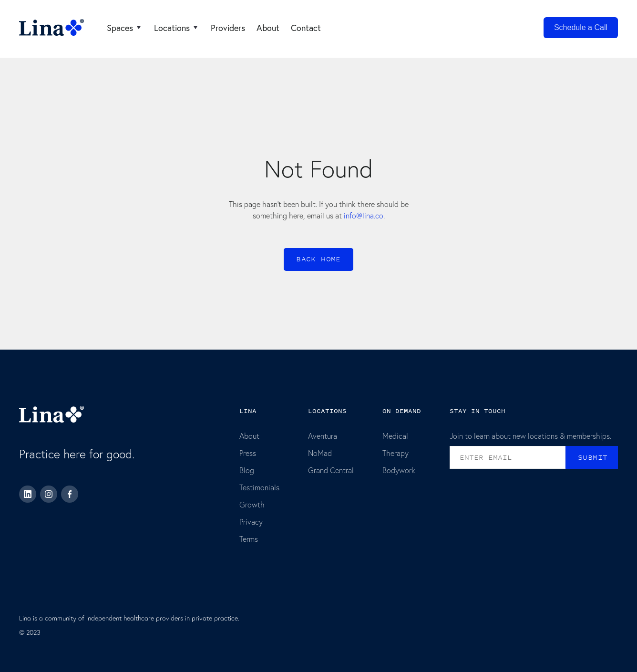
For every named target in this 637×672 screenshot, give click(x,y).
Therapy (396, 453)
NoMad (320, 453)
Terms (249, 539)
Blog (247, 470)
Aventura (323, 436)
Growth (252, 504)
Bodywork (399, 470)
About (249, 436)
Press (248, 453)
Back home (318, 259)
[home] (51, 28)
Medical (395, 436)
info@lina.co (364, 215)
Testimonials (259, 487)
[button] (125, 28)
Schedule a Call (581, 27)
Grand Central (331, 470)
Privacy (251, 522)
